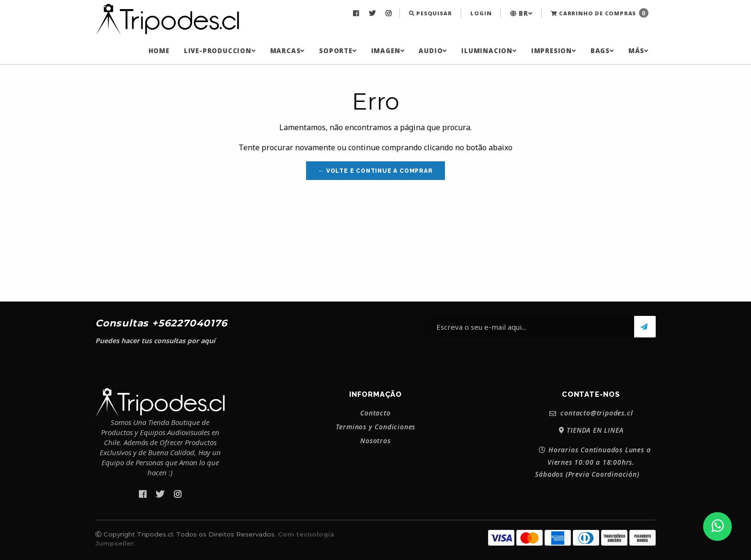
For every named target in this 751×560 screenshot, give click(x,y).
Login (481, 13)
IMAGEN (388, 51)
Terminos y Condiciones (376, 427)
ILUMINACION (489, 51)
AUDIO (433, 51)
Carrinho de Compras (600, 13)
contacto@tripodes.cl (591, 413)
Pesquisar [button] (431, 13)
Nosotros (375, 441)
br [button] (521, 13)
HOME (159, 51)
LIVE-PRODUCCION (220, 51)
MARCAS (288, 51)
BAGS (602, 51)
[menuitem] (357, 13)
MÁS (638, 51)
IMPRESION (554, 51)
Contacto (375, 413)
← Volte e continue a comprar (375, 171)
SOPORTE (338, 51)
